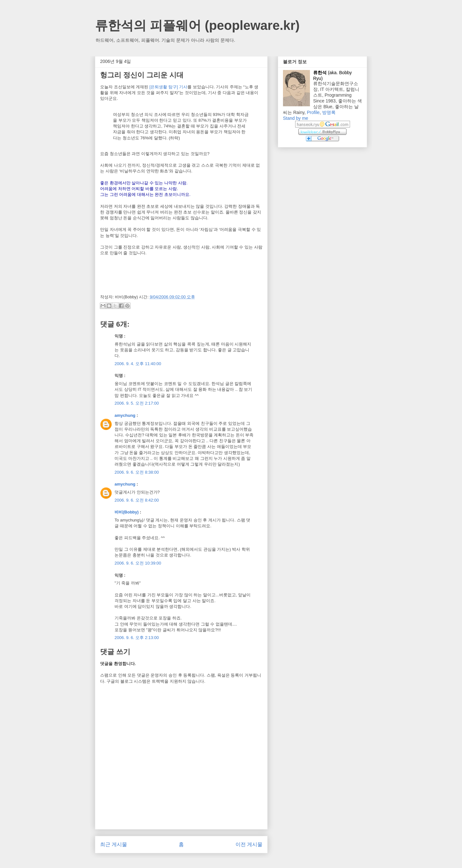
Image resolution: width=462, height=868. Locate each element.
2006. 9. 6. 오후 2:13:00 (137, 638)
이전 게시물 (249, 844)
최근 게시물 (114, 844)
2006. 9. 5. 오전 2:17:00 (137, 403)
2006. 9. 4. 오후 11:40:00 (138, 364)
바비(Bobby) (127, 512)
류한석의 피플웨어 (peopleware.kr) (197, 25)
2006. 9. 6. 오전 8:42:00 (137, 500)
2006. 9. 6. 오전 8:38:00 (137, 472)
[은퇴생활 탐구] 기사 (168, 87)
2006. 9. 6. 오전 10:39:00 (138, 563)
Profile (313, 112)
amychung (125, 415)
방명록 (329, 112)
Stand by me (296, 118)
